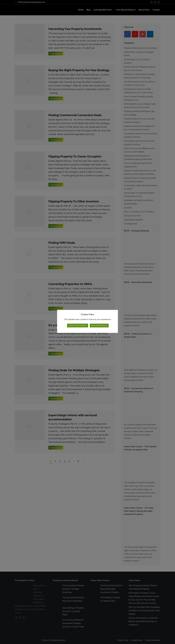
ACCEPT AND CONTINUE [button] (78, 326)
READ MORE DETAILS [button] (99, 326)
